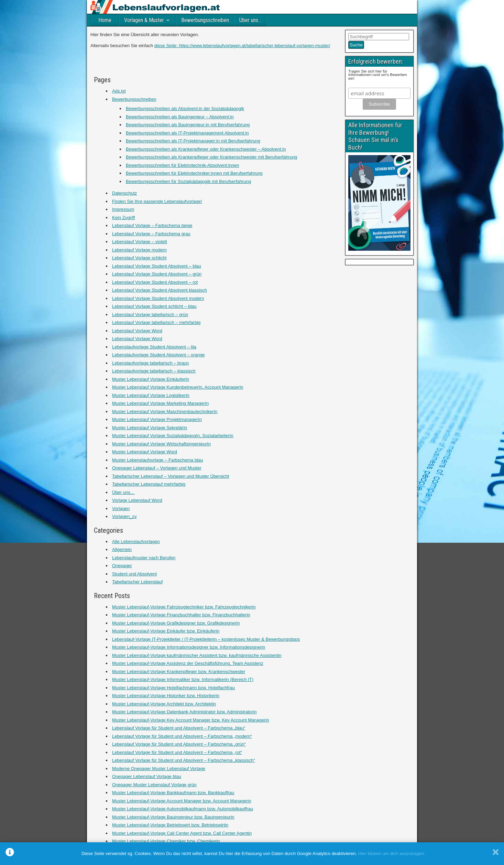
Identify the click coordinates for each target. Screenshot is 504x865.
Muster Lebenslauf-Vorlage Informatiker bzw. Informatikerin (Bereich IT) (183, 679)
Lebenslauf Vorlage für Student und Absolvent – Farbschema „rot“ (177, 752)
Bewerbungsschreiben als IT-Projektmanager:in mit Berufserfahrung (193, 141)
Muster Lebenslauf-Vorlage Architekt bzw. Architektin (164, 704)
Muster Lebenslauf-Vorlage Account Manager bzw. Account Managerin (182, 801)
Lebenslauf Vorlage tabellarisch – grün (150, 315)
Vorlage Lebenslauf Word (137, 500)
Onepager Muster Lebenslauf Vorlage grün (154, 785)
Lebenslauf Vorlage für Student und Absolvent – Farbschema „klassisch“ (184, 760)
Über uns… (250, 20)
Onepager (122, 566)
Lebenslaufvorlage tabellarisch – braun (150, 363)
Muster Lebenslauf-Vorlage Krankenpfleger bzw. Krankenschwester (179, 672)
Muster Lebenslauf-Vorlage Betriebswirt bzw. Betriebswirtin (170, 825)
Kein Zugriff (123, 218)
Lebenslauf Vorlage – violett (140, 242)
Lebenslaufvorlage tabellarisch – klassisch (154, 371)
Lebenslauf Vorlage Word (137, 331)
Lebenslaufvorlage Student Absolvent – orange (158, 355)
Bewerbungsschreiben (205, 20)
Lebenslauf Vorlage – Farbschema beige (152, 225)
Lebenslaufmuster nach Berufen (144, 558)
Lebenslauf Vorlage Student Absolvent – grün (157, 274)
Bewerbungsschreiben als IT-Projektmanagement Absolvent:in (187, 133)
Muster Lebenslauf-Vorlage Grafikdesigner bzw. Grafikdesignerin (176, 623)
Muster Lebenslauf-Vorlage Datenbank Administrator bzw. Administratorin (184, 712)
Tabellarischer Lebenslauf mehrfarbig (149, 484)
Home (105, 20)
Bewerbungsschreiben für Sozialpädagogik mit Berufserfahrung (188, 181)
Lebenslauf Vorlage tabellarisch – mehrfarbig (156, 322)
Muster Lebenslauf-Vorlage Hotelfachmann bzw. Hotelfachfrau (173, 688)
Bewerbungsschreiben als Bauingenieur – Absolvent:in (180, 117)
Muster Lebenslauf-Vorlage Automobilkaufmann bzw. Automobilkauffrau (183, 809)
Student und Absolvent (134, 574)
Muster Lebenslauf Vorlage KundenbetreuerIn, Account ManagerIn (178, 387)
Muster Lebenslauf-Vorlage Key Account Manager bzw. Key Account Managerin (191, 720)
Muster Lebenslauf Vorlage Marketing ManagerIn (160, 403)
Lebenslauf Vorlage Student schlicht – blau (154, 306)
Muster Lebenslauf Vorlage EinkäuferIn (151, 379)
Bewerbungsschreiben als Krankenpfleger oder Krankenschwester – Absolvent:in (206, 149)
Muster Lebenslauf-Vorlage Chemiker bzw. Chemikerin (166, 841)
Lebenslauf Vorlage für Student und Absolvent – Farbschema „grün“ (179, 744)
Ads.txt (119, 91)
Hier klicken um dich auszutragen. (392, 853)
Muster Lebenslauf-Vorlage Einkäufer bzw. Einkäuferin (166, 631)
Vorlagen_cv (124, 516)
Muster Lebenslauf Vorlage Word (145, 452)
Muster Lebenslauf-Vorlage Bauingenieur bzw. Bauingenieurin (173, 817)
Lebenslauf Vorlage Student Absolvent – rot (155, 282)
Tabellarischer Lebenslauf (137, 582)
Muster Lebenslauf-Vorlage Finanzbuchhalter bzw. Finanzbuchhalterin (181, 615)
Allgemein (122, 549)
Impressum (123, 209)
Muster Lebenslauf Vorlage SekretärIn (150, 428)
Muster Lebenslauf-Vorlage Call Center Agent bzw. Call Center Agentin (182, 833)
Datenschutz (124, 193)
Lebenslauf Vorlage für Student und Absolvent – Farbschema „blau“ (179, 728)
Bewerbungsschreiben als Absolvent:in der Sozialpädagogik (185, 109)
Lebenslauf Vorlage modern (139, 250)
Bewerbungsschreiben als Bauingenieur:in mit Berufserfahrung (188, 125)
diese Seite (165, 46)
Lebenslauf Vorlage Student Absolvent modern (158, 298)
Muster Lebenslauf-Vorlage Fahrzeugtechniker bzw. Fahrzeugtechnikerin (184, 607)
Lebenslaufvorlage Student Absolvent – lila (154, 347)
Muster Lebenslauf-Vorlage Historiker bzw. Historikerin (166, 696)
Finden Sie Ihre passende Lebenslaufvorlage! (157, 201)
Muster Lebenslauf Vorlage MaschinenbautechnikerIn (165, 412)
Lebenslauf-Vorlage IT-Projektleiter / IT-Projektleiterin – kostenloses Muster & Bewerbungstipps (206, 639)
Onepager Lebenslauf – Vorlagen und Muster (157, 468)
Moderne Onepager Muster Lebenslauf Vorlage (159, 769)
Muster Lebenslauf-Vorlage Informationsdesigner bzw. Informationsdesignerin (189, 647)
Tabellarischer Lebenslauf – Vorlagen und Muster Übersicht (171, 476)
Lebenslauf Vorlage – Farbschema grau (151, 234)
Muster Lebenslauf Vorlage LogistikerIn (151, 395)
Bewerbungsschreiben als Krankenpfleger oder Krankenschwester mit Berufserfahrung (212, 157)
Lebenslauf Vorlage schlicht (139, 258)
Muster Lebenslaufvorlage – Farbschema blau (157, 460)
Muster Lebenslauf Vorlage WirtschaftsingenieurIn (161, 444)
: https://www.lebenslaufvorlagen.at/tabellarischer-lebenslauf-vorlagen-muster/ (253, 46)
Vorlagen (121, 509)
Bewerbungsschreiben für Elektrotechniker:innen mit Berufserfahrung (194, 173)
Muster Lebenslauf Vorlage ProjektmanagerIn (157, 419)
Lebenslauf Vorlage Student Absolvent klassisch (160, 290)
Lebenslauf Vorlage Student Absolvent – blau (157, 266)
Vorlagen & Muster (144, 20)
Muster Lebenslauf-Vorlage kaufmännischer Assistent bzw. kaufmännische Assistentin (197, 655)
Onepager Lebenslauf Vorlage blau (147, 776)
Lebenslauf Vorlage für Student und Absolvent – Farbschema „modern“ (182, 736)
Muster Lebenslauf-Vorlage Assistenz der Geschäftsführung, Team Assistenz (188, 663)
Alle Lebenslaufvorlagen (136, 542)
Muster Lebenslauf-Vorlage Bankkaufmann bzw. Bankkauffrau (173, 793)
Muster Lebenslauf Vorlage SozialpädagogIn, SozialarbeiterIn (173, 436)
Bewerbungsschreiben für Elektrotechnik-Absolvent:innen (183, 165)
